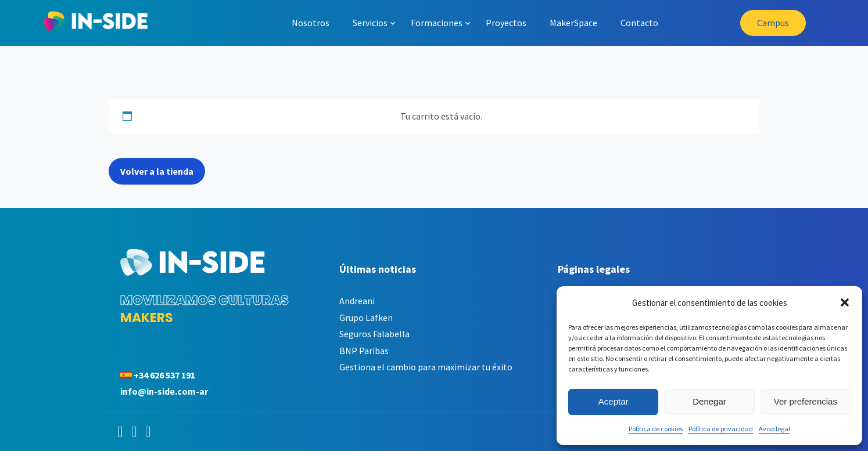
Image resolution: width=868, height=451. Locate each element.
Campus (773, 23)
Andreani (357, 301)
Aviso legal (774, 429)
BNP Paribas (364, 351)
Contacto (639, 23)
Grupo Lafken (366, 317)
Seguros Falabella (374, 334)
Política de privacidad (721, 429)
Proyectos (506, 23)
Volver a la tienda (157, 171)
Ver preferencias (806, 401)
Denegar (709, 401)
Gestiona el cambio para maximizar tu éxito (426, 367)
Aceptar (614, 401)
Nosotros (311, 23)
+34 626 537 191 (164, 375)
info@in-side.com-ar (164, 391)
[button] (845, 302)
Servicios (370, 23)
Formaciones (437, 23)
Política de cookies (656, 429)
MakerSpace (573, 23)
